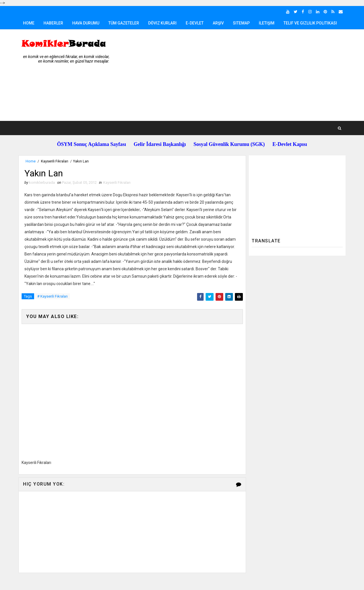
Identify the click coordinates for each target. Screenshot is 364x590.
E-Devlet (195, 23)
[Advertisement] (242, 75)
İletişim (267, 23)
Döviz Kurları (162, 23)
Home (29, 23)
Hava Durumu (86, 23)
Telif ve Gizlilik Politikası (310, 23)
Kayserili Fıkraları (55, 161)
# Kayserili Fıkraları (52, 296)
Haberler (53, 23)
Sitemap (241, 23)
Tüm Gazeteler (124, 23)
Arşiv (218, 23)
